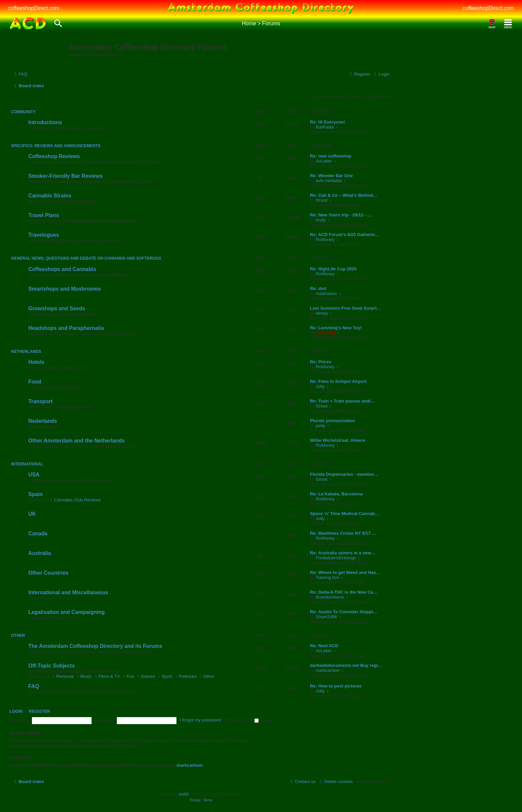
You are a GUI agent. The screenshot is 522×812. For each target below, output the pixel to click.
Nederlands (43, 421)
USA (34, 475)
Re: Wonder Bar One (331, 176)
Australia (40, 553)
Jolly (320, 386)
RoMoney (325, 240)
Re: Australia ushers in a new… (343, 553)
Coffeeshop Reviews (54, 156)
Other (18, 636)
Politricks (186, 676)
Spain (35, 494)
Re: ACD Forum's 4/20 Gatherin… (345, 235)
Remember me (242, 720)
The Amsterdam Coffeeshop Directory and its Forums (95, 646)
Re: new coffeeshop (331, 156)
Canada (38, 534)
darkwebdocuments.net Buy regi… (346, 665)
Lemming (326, 333)
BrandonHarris (330, 597)
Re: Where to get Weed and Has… (345, 572)
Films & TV (107, 676)
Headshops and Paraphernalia (66, 328)
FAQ (34, 686)
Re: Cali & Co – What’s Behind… (344, 195)
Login (16, 711)
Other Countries (48, 573)
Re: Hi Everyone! (328, 122)
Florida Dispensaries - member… (344, 474)
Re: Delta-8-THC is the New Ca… (344, 592)
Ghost (322, 200)
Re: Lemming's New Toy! (336, 328)
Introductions (45, 122)
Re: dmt (318, 288)
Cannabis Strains (50, 196)
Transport (40, 401)
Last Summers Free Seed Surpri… (345, 308)
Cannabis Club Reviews (75, 500)
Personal (63, 676)
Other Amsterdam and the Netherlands (77, 441)
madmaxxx (327, 293)
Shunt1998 (327, 617)
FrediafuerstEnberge (336, 558)
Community (23, 112)
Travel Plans (44, 215)
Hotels (36, 362)
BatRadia (325, 127)
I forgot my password (200, 720)
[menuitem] (20, 74)
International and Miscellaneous (68, 592)
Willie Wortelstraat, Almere (338, 440)
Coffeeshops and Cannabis (62, 269)
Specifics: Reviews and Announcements (56, 146)
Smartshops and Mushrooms (65, 289)
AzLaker (324, 161)
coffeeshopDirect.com (34, 8)
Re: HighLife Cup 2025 (333, 269)
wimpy (322, 313)
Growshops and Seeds (57, 308)
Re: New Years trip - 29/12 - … (341, 215)
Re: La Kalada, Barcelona (336, 494)
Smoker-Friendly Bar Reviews (65, 176)
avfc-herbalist (329, 181)
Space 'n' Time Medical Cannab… (345, 514)
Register (39, 711)
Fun (128, 676)
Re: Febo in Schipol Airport (338, 381)
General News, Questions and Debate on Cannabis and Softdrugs (86, 258)
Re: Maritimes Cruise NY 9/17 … (343, 533)
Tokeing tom (328, 577)
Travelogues (44, 235)
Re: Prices (321, 362)
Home (249, 23)
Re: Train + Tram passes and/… (342, 401)
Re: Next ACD (324, 646)
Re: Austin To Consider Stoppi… (344, 612)
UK (32, 514)
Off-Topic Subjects (52, 666)
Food (35, 382)
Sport (165, 676)
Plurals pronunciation (333, 421)
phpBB (184, 794)
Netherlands (26, 352)
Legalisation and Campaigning (67, 612)
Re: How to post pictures (336, 686)
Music (84, 676)
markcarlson (328, 670)
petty (321, 426)
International (27, 464)
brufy (321, 220)
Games (146, 676)
